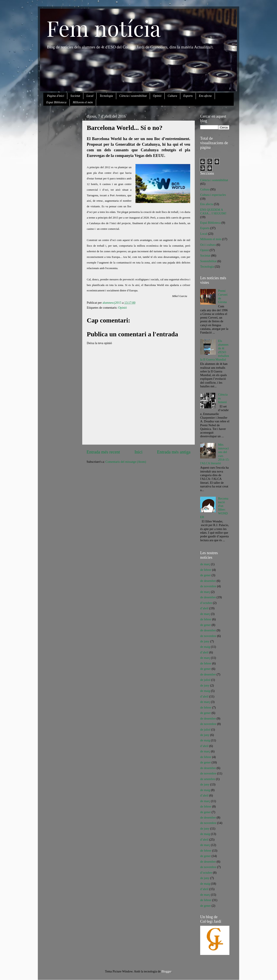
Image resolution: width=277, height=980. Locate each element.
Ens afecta (205, 96)
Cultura (172, 96)
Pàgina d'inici (56, 96)
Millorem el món (83, 102)
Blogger (166, 971)
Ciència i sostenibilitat (133, 96)
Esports (188, 96)
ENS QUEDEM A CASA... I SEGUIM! (213, 211)
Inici (139, 452)
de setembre (208, 779)
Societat (75, 96)
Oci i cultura (208, 245)
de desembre (208, 581)
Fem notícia (104, 28)
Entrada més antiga (174, 452)
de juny (205, 641)
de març (205, 564)
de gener (205, 575)
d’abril (204, 608)
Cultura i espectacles (213, 195)
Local (90, 96)
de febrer (206, 570)
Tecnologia (106, 96)
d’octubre (206, 603)
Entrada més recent (103, 452)
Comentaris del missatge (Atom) (126, 462)
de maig (205, 647)
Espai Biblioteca (56, 102)
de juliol (205, 680)
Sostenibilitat (208, 261)
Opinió (157, 96)
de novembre (208, 586)
